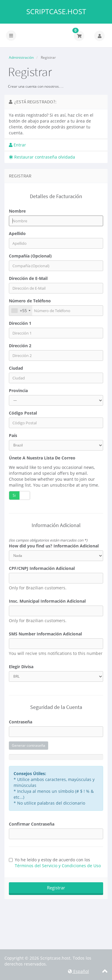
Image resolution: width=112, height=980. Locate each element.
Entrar (17, 145)
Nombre (17, 211)
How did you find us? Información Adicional (54, 546)
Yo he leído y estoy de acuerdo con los (55, 863)
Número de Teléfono (30, 301)
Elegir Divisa (21, 667)
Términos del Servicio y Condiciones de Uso (58, 866)
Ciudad (16, 368)
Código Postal (23, 413)
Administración (21, 57)
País (13, 435)
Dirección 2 (20, 346)
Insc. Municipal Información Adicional (47, 601)
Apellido (17, 233)
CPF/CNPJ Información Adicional (42, 568)
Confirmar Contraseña (32, 824)
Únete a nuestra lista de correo (42, 458)
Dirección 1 (20, 323)
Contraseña (21, 722)
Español (78, 971)
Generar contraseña (29, 745)
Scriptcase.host (56, 12)
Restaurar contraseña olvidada (42, 157)
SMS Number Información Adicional (45, 634)
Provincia (18, 390)
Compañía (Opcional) (30, 256)
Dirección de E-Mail (28, 278)
